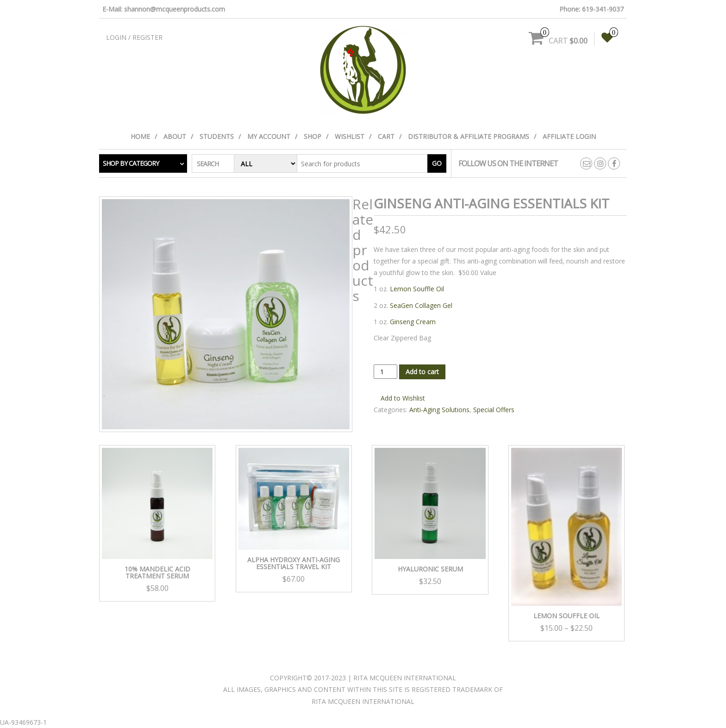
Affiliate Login (569, 136)
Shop (313, 136)
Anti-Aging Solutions (439, 410)
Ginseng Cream (413, 322)
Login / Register (134, 37)
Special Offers (494, 410)
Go (437, 163)
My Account (269, 136)
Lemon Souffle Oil (417, 289)
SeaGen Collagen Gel (421, 305)
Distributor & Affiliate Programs (469, 136)
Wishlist (350, 136)
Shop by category (131, 163)
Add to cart (422, 372)
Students (217, 136)
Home (140, 136)
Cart (386, 136)
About (175, 136)
